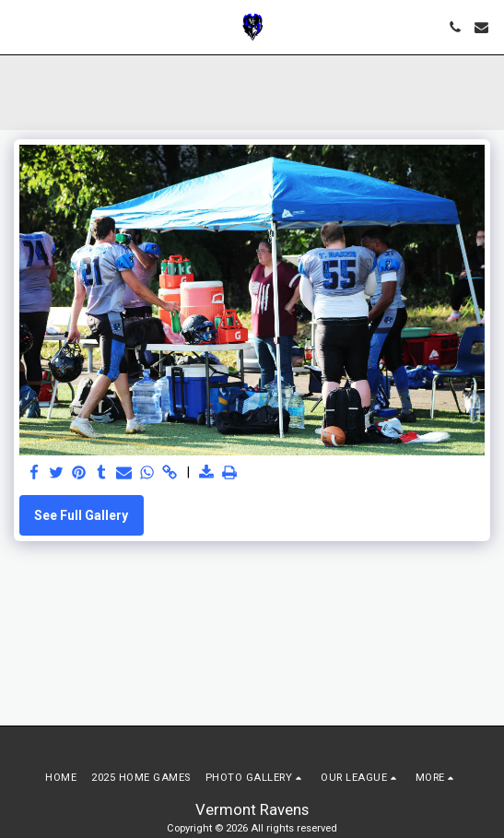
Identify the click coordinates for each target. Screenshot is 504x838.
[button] (20, 27)
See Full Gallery (81, 515)
